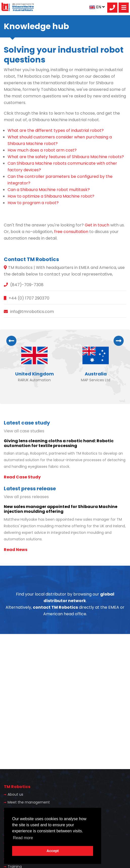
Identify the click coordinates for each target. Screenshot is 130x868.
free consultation (71, 232)
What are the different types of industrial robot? (56, 130)
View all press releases (26, 497)
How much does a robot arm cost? (42, 150)
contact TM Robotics (55, 607)
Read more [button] (23, 838)
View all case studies (24, 431)
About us (15, 794)
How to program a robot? (33, 203)
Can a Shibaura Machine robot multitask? (49, 190)
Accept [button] (53, 851)
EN (97, 7)
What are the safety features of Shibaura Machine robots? (66, 157)
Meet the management (29, 802)
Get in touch (97, 225)
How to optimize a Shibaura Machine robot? (51, 196)
